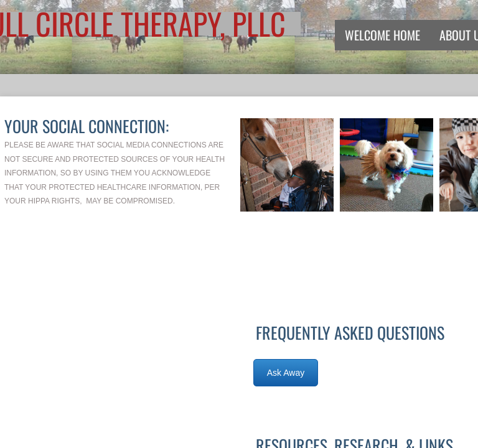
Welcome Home (382, 35)
